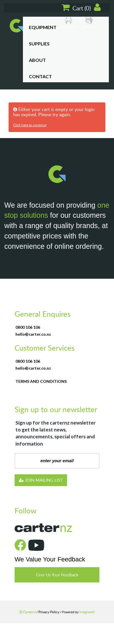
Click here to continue (30, 125)
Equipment (43, 27)
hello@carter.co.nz (33, 334)
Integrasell (87, 612)
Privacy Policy (49, 612)
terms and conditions (41, 381)
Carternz (28, 612)
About (37, 60)
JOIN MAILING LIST (41, 480)
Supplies (39, 44)
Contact (40, 76)
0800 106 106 (28, 327)
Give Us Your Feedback (57, 575)
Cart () (77, 7)
